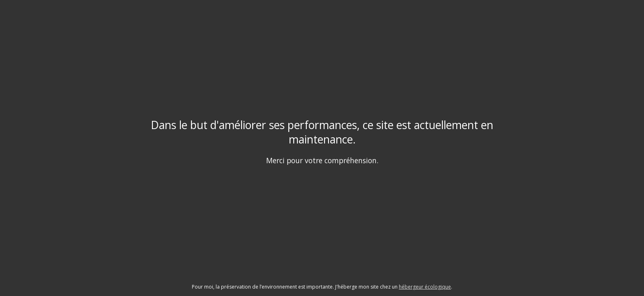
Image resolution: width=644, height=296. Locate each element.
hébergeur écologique (425, 287)
